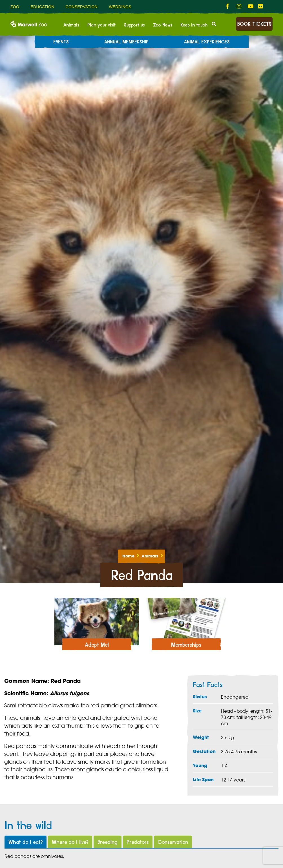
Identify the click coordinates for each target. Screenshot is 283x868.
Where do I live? (70, 842)
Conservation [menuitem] (82, 7)
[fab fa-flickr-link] (261, 6)
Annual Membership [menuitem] (126, 42)
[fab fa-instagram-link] (239, 6)
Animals (150, 556)
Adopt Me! (97, 645)
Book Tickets (254, 24)
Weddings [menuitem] (120, 7)
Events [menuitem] (61, 42)
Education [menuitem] (42, 7)
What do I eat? (26, 842)
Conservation (173, 842)
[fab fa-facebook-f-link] (229, 6)
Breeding (108, 842)
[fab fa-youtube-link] (250, 6)
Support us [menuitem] (134, 25)
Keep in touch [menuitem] (194, 25)
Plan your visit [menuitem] (101, 25)
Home (128, 556)
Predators (138, 842)
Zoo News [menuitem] (162, 25)
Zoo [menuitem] (15, 7)
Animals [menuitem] (71, 25)
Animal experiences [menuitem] (207, 42)
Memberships (186, 645)
